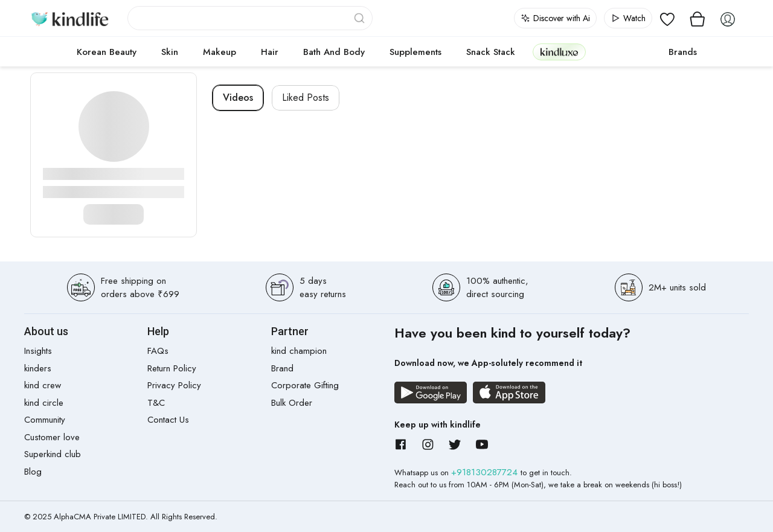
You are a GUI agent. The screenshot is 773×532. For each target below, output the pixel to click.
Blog (33, 472)
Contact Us (168, 420)
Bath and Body (334, 52)
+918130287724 (486, 472)
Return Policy (172, 368)
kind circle (44, 403)
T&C (156, 403)
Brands (683, 52)
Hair (270, 52)
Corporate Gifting (305, 385)
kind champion (299, 351)
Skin (170, 52)
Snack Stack (491, 52)
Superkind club (53, 454)
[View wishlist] (667, 18)
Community (45, 420)
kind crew (43, 385)
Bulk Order (292, 403)
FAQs (158, 351)
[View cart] (698, 18)
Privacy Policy (174, 385)
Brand (282, 368)
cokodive (624, 52)
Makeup (220, 52)
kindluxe (559, 52)
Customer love (52, 437)
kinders (38, 368)
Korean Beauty (107, 52)
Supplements (415, 52)
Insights (38, 351)
